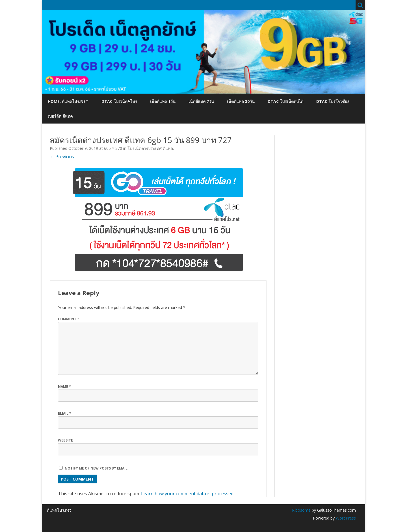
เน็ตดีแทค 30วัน (241, 101)
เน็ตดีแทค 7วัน (201, 101)
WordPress (345, 518)
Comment (69, 319)
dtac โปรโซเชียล (333, 101)
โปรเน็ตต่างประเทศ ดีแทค (150, 148)
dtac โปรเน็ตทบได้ (285, 101)
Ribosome (301, 510)
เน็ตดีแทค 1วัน (163, 101)
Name (64, 387)
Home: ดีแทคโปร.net (68, 101)
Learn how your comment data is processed (187, 494)
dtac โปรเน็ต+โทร (119, 101)
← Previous (62, 157)
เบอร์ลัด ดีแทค (60, 116)
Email (65, 413)
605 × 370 (113, 148)
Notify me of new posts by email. (97, 468)
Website (65, 440)
